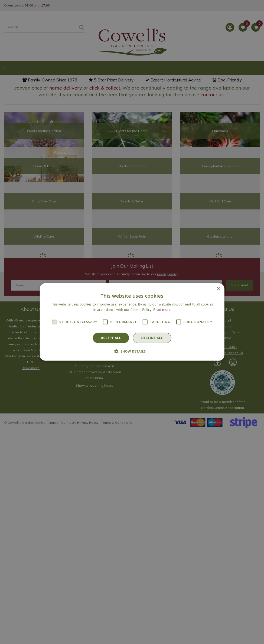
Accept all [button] (111, 338)
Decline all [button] (152, 338)
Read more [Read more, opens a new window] (162, 310)
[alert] (132, 322)
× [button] (218, 289)
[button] (132, 351)
